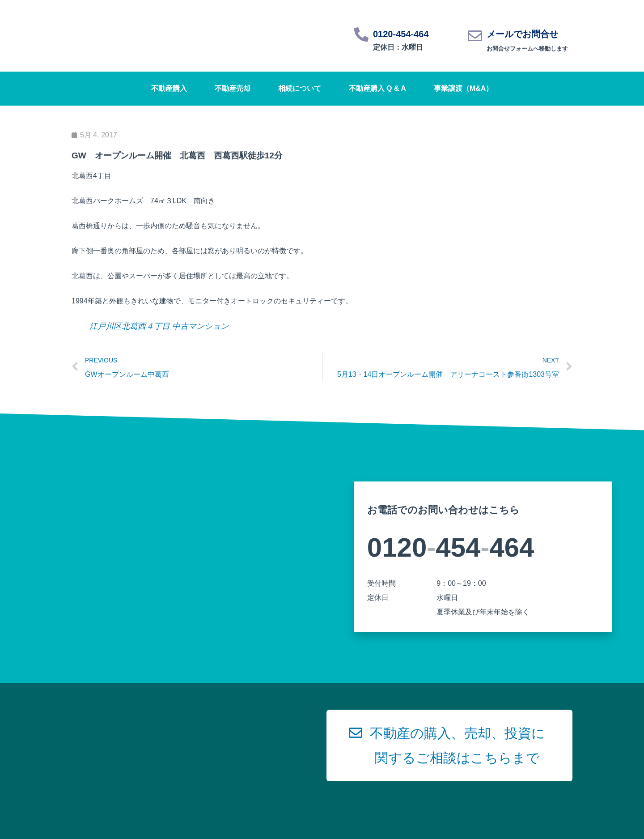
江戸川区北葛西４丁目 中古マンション (159, 326)
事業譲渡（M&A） (463, 88)
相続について (300, 88)
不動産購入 (169, 88)
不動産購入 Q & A (377, 88)
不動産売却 (233, 88)
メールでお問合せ (522, 34)
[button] (449, 745)
